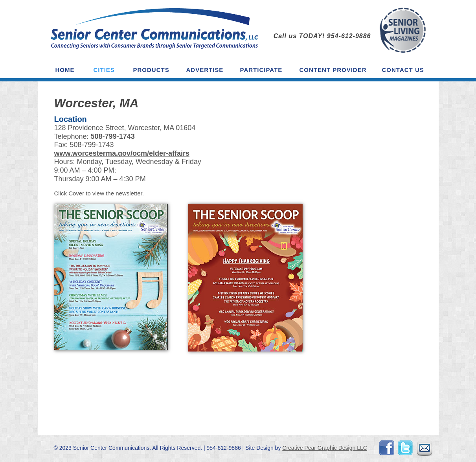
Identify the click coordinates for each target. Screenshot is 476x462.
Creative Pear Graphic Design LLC (325, 448)
